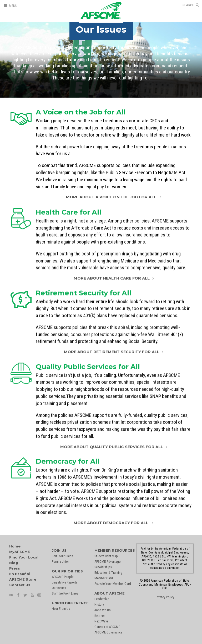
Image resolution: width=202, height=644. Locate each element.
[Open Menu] (10, 6)
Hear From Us (61, 609)
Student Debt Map (106, 556)
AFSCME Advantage (107, 562)
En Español (20, 574)
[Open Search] (191, 5)
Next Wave (101, 621)
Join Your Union (62, 556)
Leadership (102, 599)
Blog (14, 563)
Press (15, 568)
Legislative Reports (65, 582)
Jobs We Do (103, 610)
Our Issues (59, 588)
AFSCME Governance (108, 632)
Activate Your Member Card (113, 584)
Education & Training (108, 573)
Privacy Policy (165, 597)
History (99, 604)
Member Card (104, 578)
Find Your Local (24, 557)
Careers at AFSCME (107, 627)
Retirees (100, 616)
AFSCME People (63, 577)
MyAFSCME (20, 552)
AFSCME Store (23, 579)
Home (15, 546)
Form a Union (61, 562)
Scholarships (103, 567)
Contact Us (20, 585)
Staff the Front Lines (65, 593)
